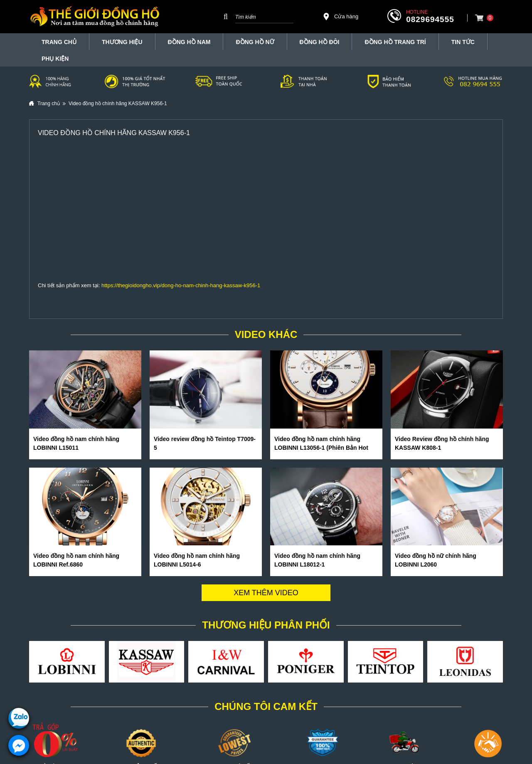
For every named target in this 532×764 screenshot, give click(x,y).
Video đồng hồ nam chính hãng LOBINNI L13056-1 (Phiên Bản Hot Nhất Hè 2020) (321, 448)
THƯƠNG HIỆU (122, 42)
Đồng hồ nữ (255, 42)
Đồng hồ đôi (320, 42)
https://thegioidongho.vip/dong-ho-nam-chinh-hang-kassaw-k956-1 (181, 285)
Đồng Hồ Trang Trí (395, 42)
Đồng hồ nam (189, 42)
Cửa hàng (340, 17)
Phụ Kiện (55, 59)
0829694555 (430, 19)
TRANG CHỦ (59, 42)
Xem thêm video (266, 593)
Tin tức (463, 42)
